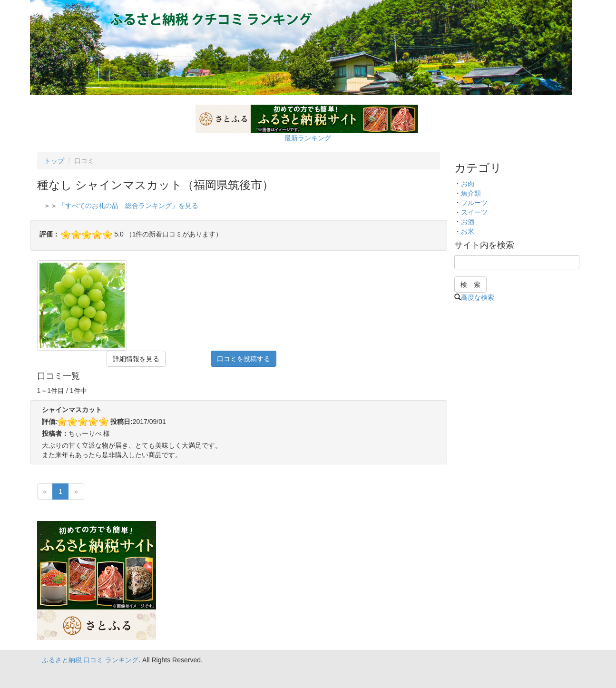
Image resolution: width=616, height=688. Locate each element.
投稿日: (122, 422)
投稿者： (55, 433)
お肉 (468, 184)
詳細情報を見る (136, 359)
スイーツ (474, 212)
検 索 (470, 285)
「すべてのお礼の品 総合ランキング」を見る (128, 206)
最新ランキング (308, 138)
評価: (50, 422)
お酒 (468, 222)
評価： (49, 234)
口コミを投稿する (244, 359)
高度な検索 (478, 297)
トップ (54, 161)
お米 (468, 231)
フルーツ (474, 203)
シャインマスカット (72, 410)
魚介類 (471, 193)
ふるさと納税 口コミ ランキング (90, 660)
